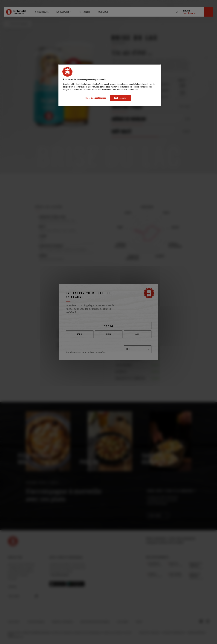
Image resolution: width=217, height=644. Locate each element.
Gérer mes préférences (96, 98)
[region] (110, 85)
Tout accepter (120, 98)
